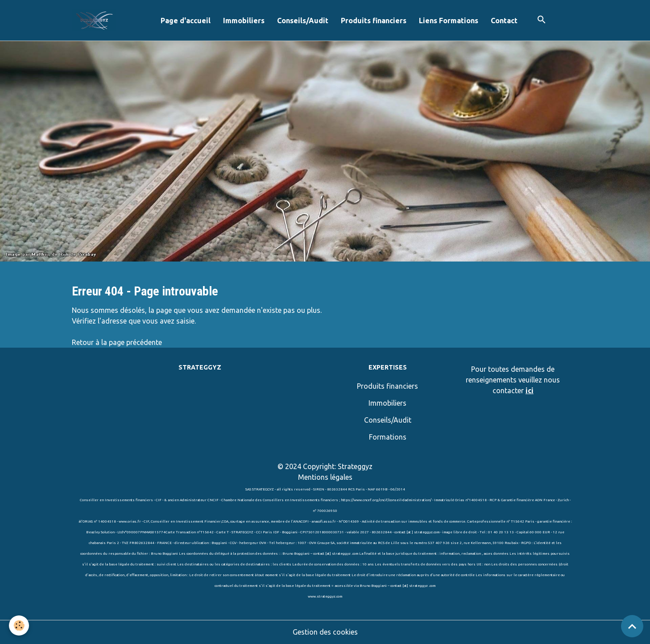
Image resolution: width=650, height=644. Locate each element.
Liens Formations (449, 21)
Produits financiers (374, 21)
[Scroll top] (632, 626)
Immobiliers (244, 21)
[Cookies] (19, 625)
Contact (504, 21)
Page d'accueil (186, 21)
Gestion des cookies (325, 632)
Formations (388, 437)
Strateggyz (355, 466)
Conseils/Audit (303, 21)
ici (530, 391)
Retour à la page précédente (117, 342)
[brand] (96, 20)
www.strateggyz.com (325, 596)
